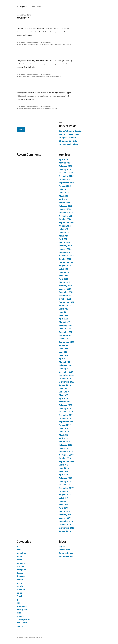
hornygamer (22, 7)
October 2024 (65, 219)
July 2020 (64, 388)
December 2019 (66, 412)
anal (19, 550)
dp (39, 77)
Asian (19, 560)
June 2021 (64, 352)
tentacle (20, 616)
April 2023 (64, 279)
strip (19, 613)
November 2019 (66, 415)
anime (25, 45)
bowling (20, 566)
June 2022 (64, 312)
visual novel (22, 623)
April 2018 (64, 475)
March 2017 (64, 511)
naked (39, 109)
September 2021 (67, 342)
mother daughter (54, 45)
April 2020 (64, 398)
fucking (41, 45)
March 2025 (64, 203)
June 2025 (64, 193)
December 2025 (66, 173)
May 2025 (64, 196)
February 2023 (66, 286)
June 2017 (64, 501)
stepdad (68, 45)
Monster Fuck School (69, 144)
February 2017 (66, 515)
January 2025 (65, 209)
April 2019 (64, 438)
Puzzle (20, 596)
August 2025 (65, 186)
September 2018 (67, 462)
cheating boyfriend (33, 45)
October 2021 (65, 339)
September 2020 (67, 382)
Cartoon (20, 573)
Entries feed (64, 550)
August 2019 (65, 425)
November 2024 (66, 216)
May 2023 (64, 276)
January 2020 (65, 408)
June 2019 (64, 432)
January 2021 (65, 369)
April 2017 (64, 508)
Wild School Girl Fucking (70, 134)
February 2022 (66, 325)
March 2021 (64, 362)
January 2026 (65, 169)
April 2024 (64, 239)
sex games (62, 45)
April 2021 (64, 359)
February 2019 (66, 445)
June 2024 (64, 232)
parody (20, 586)
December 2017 (66, 485)
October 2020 (65, 378)
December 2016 (66, 521)
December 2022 (66, 292)
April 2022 (64, 319)
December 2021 (66, 332)
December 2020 (66, 372)
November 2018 (66, 455)
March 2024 (64, 242)
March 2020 (64, 402)
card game (22, 570)
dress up (21, 576)
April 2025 (64, 199)
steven (52, 77)
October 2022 (65, 299)
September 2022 (67, 302)
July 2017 (64, 498)
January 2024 (65, 249)
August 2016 (65, 531)
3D (18, 546)
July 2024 (64, 229)
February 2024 (66, 246)
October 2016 (65, 525)
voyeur (20, 626)
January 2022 (65, 329)
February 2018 (66, 478)
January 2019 (65, 448)
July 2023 (64, 269)
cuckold (34, 109)
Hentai (20, 580)
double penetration (32, 77)
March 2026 (64, 163)
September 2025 (67, 183)
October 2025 (65, 179)
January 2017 (65, 518)
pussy (43, 109)
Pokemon (21, 590)
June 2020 (64, 392)
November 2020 (66, 375)
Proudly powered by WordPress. (33, 637)
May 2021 (64, 355)
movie (20, 583)
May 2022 (64, 315)
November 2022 (66, 296)
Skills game (22, 609)
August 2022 (65, 305)
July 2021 (64, 349)
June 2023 (64, 272)
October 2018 (65, 458)
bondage (21, 563)
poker (19, 593)
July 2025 (64, 189)
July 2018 (64, 465)
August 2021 (65, 345)
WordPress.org (66, 556)
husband (47, 77)
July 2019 (64, 428)
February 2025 (66, 206)
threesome (57, 77)
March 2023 (64, 282)
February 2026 (66, 166)
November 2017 (66, 488)
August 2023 (65, 266)
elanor (42, 77)
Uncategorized (47, 42)
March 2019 (64, 442)
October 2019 (65, 418)
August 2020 (65, 385)
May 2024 (64, 236)
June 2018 (64, 468)
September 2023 (67, 262)
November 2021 (66, 335)
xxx (56, 109)
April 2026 (64, 159)
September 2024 (67, 223)
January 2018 (65, 481)
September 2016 (67, 528)
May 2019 (64, 435)
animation (21, 553)
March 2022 (64, 322)
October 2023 (65, 259)
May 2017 (64, 505)
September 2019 (67, 422)
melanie (46, 45)
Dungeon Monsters (68, 138)
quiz (19, 599)
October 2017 (65, 491)
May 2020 (64, 395)
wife (53, 109)
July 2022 (64, 309)
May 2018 (64, 471)
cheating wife (23, 77)
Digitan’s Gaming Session (70, 131)
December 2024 (66, 213)
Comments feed (66, 553)
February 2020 (66, 405)
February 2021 (66, 365)
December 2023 (66, 252)
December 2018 (66, 452)
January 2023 (65, 289)
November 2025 (66, 176)
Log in (62, 546)
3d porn (21, 45)
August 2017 (65, 495)
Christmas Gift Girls (68, 141)
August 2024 (65, 226)
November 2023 (66, 256)
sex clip (20, 603)
